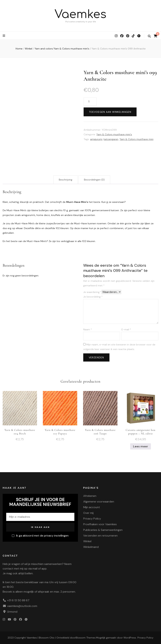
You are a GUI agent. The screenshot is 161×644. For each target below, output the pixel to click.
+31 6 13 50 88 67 (18, 600)
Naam (88, 329)
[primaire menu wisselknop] (4, 36)
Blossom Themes (86, 638)
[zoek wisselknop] (149, 36)
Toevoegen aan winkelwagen (110, 112)
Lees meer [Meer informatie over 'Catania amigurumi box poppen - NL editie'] (141, 446)
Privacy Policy (92, 519)
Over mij (88, 513)
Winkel (87, 541)
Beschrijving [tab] (66, 180)
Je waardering (92, 292)
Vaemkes (80, 14)
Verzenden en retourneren (100, 536)
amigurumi (96, 139)
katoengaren (111, 139)
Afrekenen (90, 496)
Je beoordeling (93, 297)
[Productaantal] (90, 102)
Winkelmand (91, 547)
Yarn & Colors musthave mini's (114, 134)
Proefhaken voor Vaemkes (100, 524)
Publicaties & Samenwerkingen (103, 530)
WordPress (130, 638)
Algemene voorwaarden (99, 502)
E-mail (126, 329)
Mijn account (92, 507)
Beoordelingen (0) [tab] (94, 180)
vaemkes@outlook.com (22, 606)
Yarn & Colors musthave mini (136, 139)
